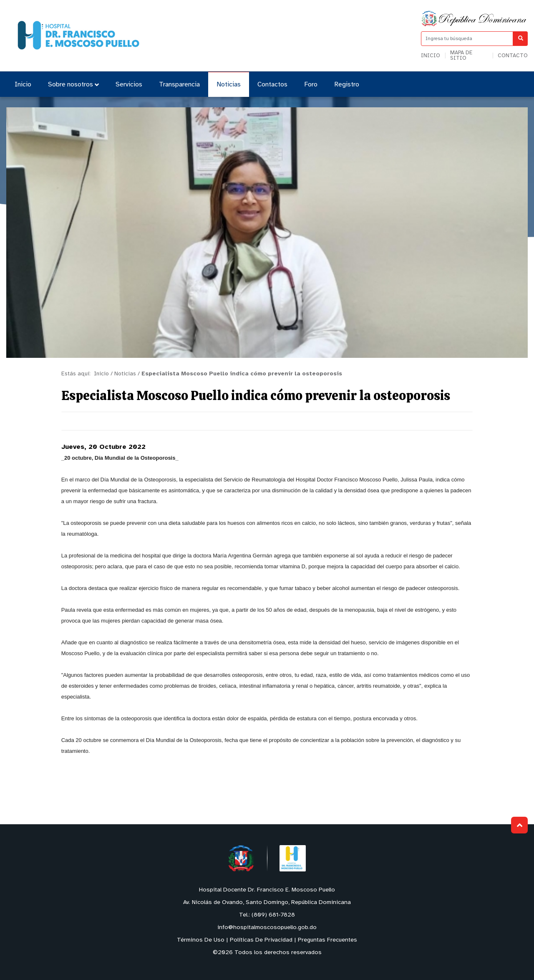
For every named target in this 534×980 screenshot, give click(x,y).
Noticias (229, 85)
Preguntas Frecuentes (327, 940)
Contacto (513, 56)
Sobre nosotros (73, 85)
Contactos (272, 85)
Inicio (431, 56)
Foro (311, 85)
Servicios (129, 85)
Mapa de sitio (461, 56)
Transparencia (179, 85)
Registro (347, 85)
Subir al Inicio (520, 825)
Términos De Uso (201, 940)
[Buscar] (520, 39)
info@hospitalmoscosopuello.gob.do (267, 928)
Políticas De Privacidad (261, 940)
